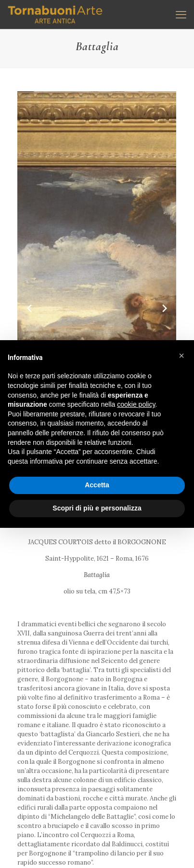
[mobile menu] (181, 14)
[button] (181, 356)
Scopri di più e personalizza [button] (97, 508)
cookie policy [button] (136, 404)
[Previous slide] (29, 308)
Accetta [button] (97, 485)
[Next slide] (165, 308)
